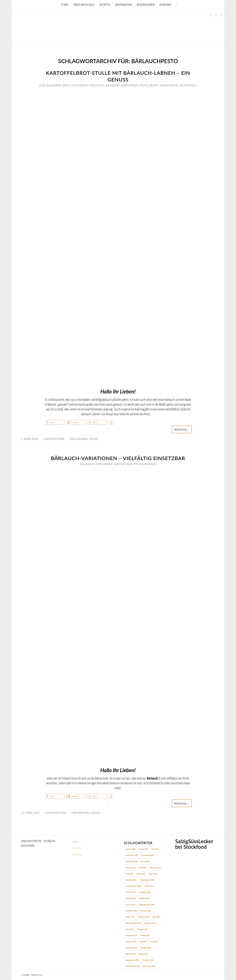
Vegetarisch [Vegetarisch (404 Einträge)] (132, 960)
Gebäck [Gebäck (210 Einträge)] (131, 898)
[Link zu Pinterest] (221, 15)
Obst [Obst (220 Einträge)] (130, 929)
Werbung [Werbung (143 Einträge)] (149, 966)
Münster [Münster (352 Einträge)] (150, 923)
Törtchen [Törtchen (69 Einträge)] (146, 948)
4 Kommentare (54, 439)
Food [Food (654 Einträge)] (153, 874)
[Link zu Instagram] (216, 15)
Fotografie (79, 85)
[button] (55, 422)
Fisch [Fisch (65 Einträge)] (129, 874)
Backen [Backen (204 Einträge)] (131, 849)
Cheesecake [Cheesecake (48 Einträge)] (147, 855)
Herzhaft (113, 85)
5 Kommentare (55, 813)
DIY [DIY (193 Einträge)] (142, 867)
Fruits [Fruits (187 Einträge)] (149, 886)
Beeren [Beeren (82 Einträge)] (144, 849)
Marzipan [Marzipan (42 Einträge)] (144, 917)
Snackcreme (169, 85)
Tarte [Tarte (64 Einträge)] (154, 942)
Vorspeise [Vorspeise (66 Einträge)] (148, 960)
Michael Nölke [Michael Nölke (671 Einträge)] (133, 923)
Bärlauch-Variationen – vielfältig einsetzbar (118, 458)
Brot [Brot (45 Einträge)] (155, 849)
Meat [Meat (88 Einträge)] (156, 917)
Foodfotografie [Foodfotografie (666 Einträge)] (133, 886)
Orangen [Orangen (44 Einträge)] (142, 929)
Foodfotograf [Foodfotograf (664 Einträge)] (147, 880)
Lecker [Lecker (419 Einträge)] (130, 917)
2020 (42, 85)
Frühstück (97, 85)
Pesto (144, 85)
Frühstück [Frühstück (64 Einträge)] (145, 892)
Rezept (154, 85)
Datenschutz (77, 854)
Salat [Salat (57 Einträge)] (143, 942)
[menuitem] (65, 5)
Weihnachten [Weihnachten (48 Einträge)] (133, 966)
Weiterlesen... (182, 429)
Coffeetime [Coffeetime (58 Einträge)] (131, 861)
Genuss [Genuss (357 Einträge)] (131, 905)
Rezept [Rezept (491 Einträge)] (145, 935)
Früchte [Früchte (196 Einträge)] (131, 892)
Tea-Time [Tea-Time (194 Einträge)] (131, 948)
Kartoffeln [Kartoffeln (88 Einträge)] (131, 911)
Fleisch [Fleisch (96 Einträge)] (141, 874)
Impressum (77, 848)
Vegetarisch (188, 85)
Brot (66, 85)
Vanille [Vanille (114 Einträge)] (131, 954)
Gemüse (119, 464)
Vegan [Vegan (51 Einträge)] (143, 954)
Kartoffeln (130, 85)
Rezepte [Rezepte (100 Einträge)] (131, 942)
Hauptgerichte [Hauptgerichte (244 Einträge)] (147, 905)
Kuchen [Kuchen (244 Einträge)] (146, 911)
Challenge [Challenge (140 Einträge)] (132, 855)
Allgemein (54, 85)
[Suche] (176, 5)
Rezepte (132, 464)
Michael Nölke (87, 439)
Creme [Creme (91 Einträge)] (145, 861)
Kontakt (75, 842)
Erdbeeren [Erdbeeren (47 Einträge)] (155, 867)
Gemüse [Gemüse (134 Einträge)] (144, 898)
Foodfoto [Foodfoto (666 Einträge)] (131, 880)
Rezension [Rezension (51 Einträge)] (131, 935)
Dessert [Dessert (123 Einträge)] (131, 867)
